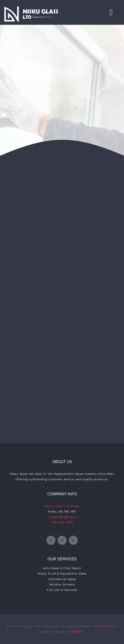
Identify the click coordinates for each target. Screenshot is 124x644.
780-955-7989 (62, 522)
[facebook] (51, 540)
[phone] (73, 540)
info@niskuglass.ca (62, 517)
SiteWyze (77, 632)
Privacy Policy (105, 626)
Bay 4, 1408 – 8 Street (62, 506)
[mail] (62, 540)
